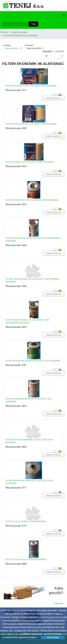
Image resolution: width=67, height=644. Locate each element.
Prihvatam (53, 637)
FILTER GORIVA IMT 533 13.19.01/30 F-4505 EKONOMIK (31, 86)
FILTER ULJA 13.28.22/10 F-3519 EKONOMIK (26, 559)
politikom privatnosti (32, 634)
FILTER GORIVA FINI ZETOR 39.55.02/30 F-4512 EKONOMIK (33, 361)
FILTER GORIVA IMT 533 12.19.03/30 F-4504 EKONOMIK (31, 124)
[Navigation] (64, 15)
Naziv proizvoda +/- (12, 48)
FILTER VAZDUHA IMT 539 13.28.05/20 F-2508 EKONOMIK (32, 200)
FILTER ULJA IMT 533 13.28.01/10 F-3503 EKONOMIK (30, 162)
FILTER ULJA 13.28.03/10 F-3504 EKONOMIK (26, 521)
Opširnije (59, 603)
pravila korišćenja (53, 634)
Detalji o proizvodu (53, 98)
